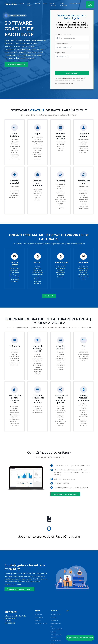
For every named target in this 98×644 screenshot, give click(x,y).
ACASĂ (22, 3)
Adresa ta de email (61, 44)
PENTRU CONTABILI (53, 4)
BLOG (45, 3)
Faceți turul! (49, 296)
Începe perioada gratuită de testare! (65, 494)
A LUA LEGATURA (63, 4)
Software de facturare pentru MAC (56, 623)
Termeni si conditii (56, 635)
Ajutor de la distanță (41, 623)
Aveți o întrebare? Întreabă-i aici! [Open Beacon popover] (80, 638)
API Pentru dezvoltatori (39, 616)
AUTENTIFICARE (75, 3)
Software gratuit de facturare (56, 630)
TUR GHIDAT (30, 4)
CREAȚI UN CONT (90, 4)
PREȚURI (38, 3)
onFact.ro (11, 4)
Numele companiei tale (63, 34)
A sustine (38, 620)
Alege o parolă (60, 53)
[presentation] (70, 65)
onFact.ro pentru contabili (56, 616)
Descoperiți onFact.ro (16, 64)
